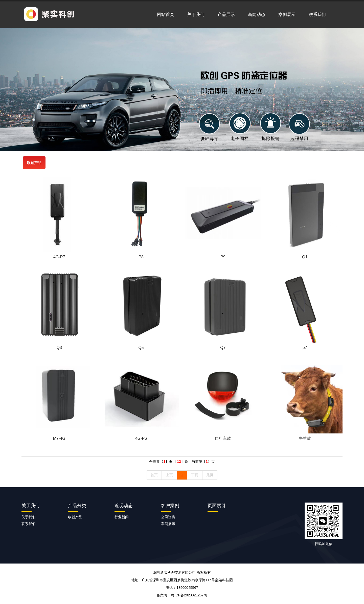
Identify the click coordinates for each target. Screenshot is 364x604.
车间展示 (168, 524)
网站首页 (166, 15)
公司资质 (168, 517)
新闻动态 (257, 15)
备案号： (182, 595)
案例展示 (287, 15)
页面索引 (217, 506)
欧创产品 (34, 163)
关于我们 (196, 15)
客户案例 (170, 506)
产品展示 (226, 15)
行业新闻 (122, 517)
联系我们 (317, 15)
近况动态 (124, 506)
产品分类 (77, 506)
